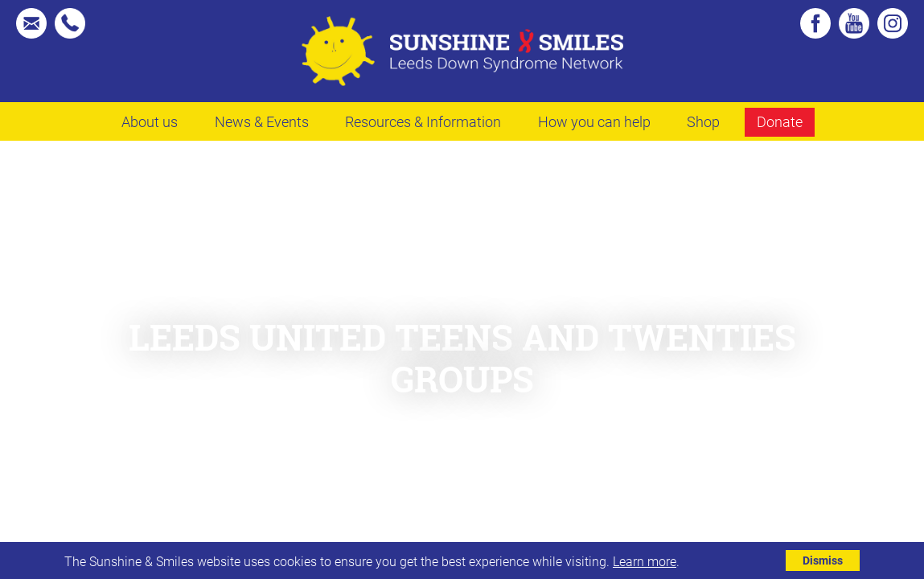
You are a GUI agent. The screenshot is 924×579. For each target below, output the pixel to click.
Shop (703, 121)
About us (150, 121)
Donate (780, 121)
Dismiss (823, 560)
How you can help (594, 121)
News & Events (262, 121)
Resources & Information (423, 121)
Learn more (645, 561)
